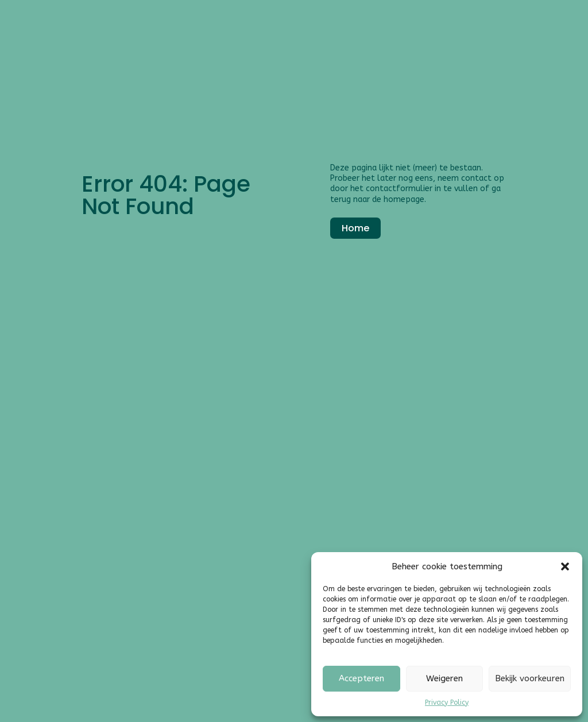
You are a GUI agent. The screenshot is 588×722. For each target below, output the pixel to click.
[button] (565, 566)
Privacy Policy (447, 702)
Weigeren (444, 678)
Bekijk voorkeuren (530, 678)
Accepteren (361, 678)
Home (355, 228)
